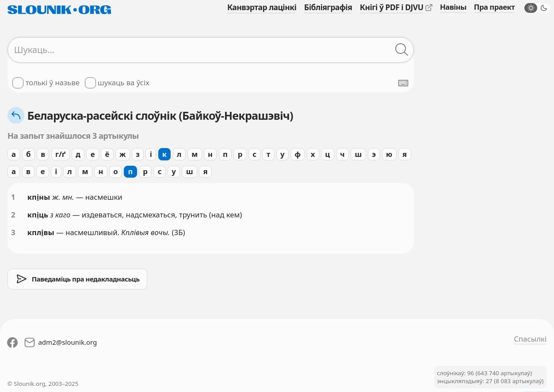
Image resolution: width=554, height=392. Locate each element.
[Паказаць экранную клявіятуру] (403, 83)
